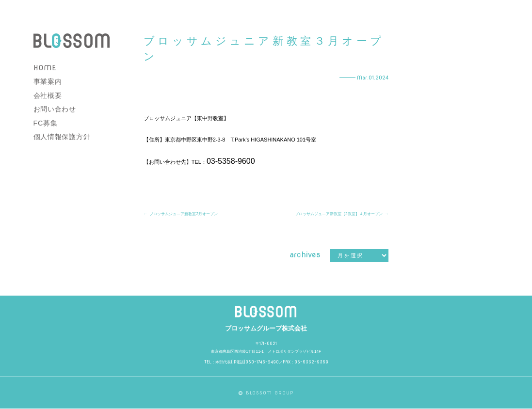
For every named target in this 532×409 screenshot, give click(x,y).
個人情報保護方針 (62, 137)
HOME (45, 68)
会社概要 (48, 95)
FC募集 (46, 123)
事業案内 (48, 81)
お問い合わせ (55, 109)
